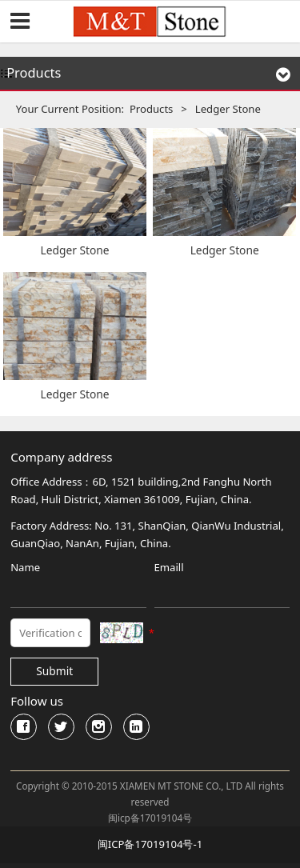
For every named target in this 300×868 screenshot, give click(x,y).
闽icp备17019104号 (150, 818)
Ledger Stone (75, 250)
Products (151, 109)
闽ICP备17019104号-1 (150, 844)
